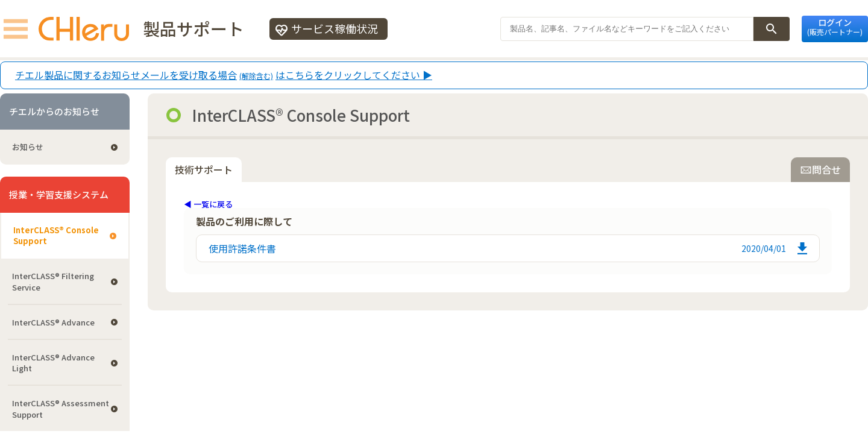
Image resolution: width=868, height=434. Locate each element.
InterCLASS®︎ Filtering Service (53, 281)
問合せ (820, 169)
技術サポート (204, 169)
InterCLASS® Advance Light (53, 363)
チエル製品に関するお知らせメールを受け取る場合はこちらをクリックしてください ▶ (224, 75)
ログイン (835, 27)
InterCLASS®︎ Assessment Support (61, 408)
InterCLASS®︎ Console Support (56, 235)
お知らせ (28, 147)
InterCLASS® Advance (53, 322)
